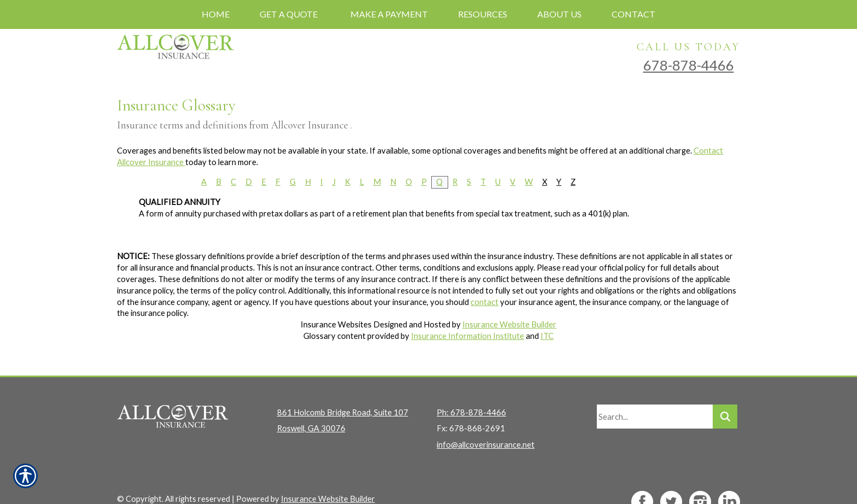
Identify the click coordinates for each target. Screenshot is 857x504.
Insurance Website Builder (509, 324)
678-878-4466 (689, 65)
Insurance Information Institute (468, 336)
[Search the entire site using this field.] (655, 397)
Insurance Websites (336, 324)
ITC (547, 336)
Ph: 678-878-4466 (471, 393)
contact (485, 302)
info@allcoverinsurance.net (486, 425)
